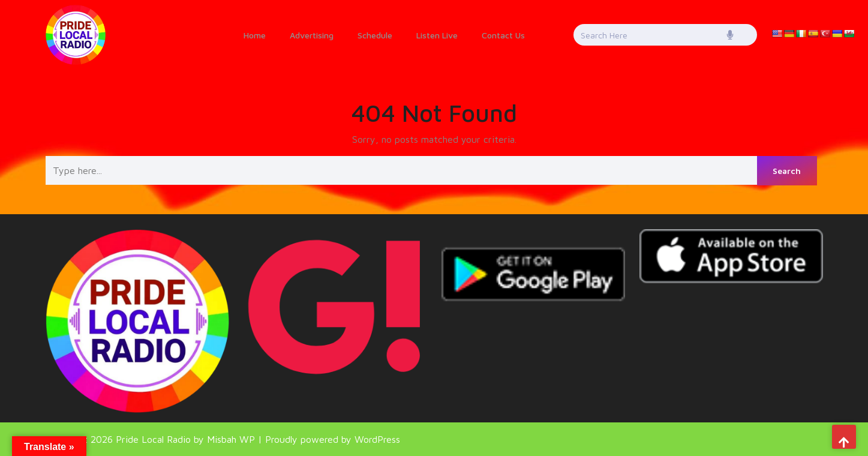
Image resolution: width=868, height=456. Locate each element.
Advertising (312, 35)
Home (255, 35)
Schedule (375, 35)
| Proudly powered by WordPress (329, 439)
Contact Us (503, 35)
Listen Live (437, 35)
